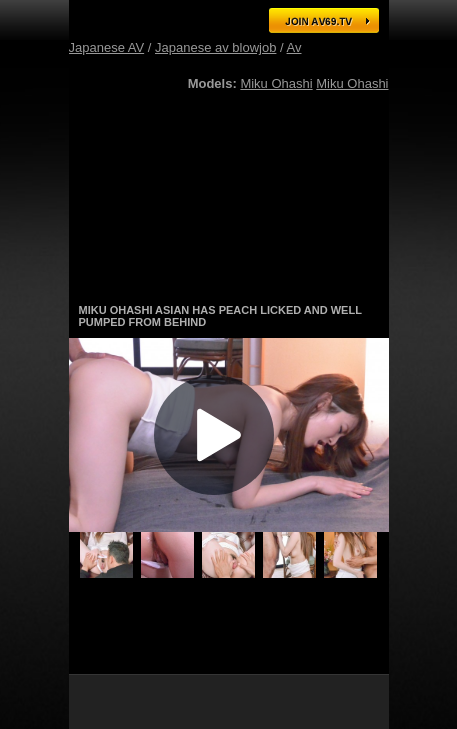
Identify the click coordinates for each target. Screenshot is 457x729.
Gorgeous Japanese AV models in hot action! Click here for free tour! (229, 279)
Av (294, 47)
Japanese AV (107, 47)
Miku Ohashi (276, 83)
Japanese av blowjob (215, 47)
